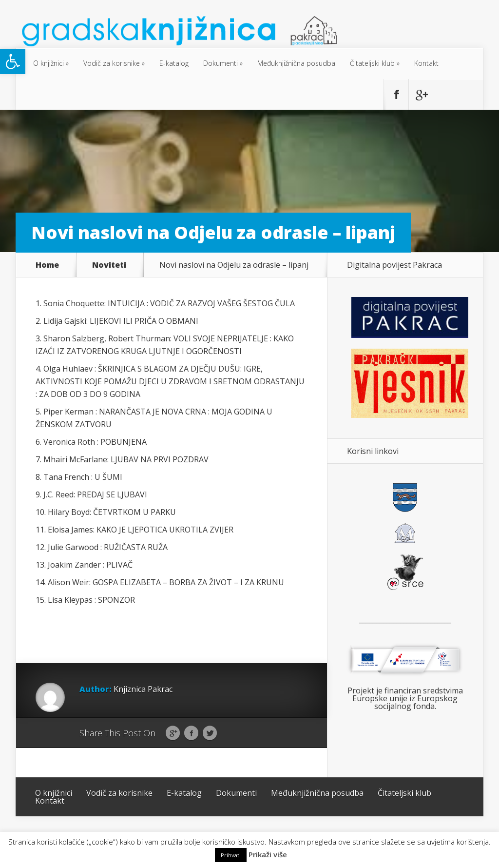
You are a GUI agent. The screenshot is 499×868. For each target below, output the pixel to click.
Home (47, 265)
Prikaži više (268, 855)
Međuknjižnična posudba (296, 63)
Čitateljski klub (372, 63)
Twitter (210, 733)
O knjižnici (48, 63)
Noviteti (109, 265)
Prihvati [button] (231, 855)
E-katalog (174, 63)
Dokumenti (221, 63)
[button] (13, 61)
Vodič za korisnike (112, 63)
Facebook (191, 733)
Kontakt (426, 63)
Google (173, 733)
